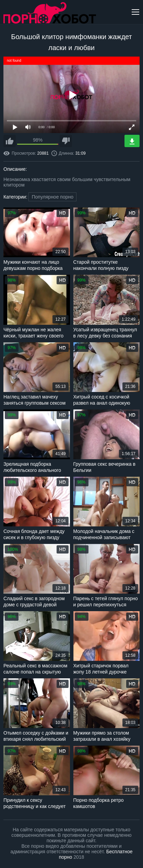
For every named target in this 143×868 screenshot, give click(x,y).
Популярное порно (52, 197)
